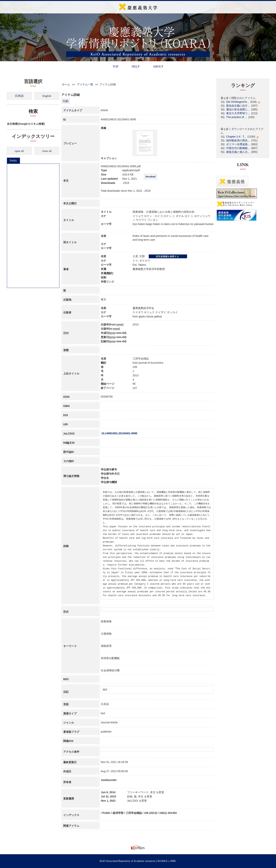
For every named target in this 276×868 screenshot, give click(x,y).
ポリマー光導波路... (238, 144)
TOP (115, 66)
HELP (136, 66)
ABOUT (158, 66)
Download (150, 177)
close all (47, 151)
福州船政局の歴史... (238, 140)
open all (19, 151)
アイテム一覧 (85, 84)
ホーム (66, 84)
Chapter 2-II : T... (236, 137)
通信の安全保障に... (238, 109)
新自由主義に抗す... (238, 106)
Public (13, 161)
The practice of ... (237, 117)
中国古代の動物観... (238, 148)
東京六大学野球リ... (238, 113)
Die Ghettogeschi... (238, 102)
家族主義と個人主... (238, 152)
